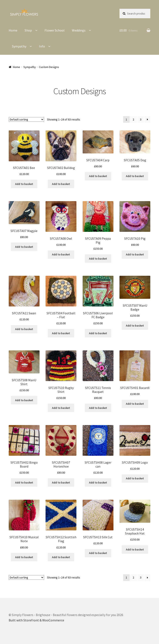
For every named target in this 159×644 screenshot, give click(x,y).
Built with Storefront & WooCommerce (36, 620)
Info (42, 46)
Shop (28, 30)
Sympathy (19, 46)
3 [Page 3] (141, 119)
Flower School (55, 30)
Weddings (79, 30)
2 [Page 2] (133, 119)
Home (13, 30)
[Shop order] (26, 119)
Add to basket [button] (24, 184)
